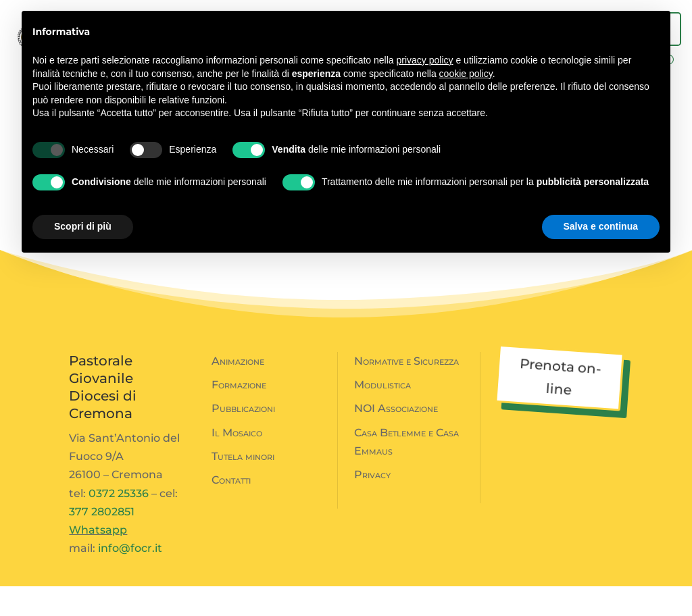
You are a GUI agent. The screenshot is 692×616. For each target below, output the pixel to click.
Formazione (239, 414)
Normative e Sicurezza (406, 391)
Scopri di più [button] (83, 226)
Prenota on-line (560, 406)
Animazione (238, 391)
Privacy (372, 504)
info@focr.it (130, 578)
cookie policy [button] (466, 74)
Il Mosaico (237, 462)
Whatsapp (98, 560)
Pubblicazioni (243, 438)
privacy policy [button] (425, 60)
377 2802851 (102, 541)
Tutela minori (243, 486)
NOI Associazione (396, 438)
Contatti (231, 510)
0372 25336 (119, 523)
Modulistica (382, 414)
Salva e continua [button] (601, 226)
